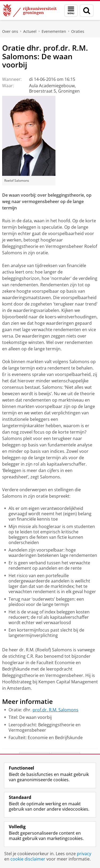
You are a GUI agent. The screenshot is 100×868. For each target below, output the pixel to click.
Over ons (10, 31)
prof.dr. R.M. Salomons (55, 710)
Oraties (78, 31)
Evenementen (54, 31)
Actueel (30, 31)
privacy (84, 854)
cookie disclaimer (28, 859)
